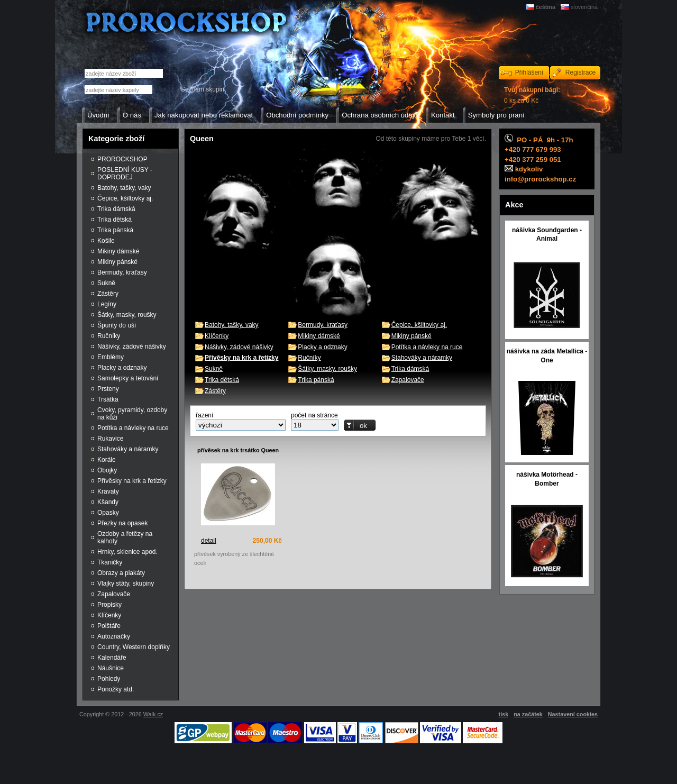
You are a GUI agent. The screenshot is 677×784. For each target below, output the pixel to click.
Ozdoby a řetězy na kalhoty (125, 537)
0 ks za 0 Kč (532, 95)
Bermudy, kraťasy (323, 325)
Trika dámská (410, 369)
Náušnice (111, 668)
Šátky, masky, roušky (327, 369)
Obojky (107, 470)
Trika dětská (222, 380)
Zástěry (215, 391)
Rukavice (110, 439)
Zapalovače (408, 380)
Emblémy (111, 357)
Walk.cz (153, 714)
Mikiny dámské (319, 336)
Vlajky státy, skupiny (126, 584)
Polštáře (109, 626)
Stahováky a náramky (422, 358)
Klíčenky (217, 336)
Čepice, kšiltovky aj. (419, 325)
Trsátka (108, 399)
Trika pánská (316, 380)
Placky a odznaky (322, 347)
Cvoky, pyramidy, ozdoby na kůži (132, 414)
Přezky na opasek (122, 523)
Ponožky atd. (116, 689)
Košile (106, 241)
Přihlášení (529, 72)
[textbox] (118, 90)
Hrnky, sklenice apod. (127, 552)
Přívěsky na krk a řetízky (132, 481)
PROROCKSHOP (122, 159)
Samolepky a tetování (128, 378)
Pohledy (109, 679)
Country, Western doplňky (134, 647)
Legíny (107, 304)
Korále (107, 460)
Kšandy (108, 502)
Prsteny (108, 389)
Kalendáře (112, 658)
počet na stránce (314, 415)
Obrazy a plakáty (121, 573)
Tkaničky (110, 562)
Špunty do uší (117, 325)
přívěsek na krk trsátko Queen (238, 450)
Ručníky (309, 358)
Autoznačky (114, 636)
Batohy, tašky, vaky (232, 325)
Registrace (580, 72)
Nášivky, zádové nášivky (239, 347)
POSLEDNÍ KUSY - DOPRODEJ (125, 174)
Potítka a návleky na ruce (427, 347)
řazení (204, 415)
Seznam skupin (203, 89)
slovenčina (584, 7)
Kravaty (108, 491)
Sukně (214, 369)
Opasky (108, 513)
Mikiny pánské (411, 336)
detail (209, 541)
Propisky (109, 605)
